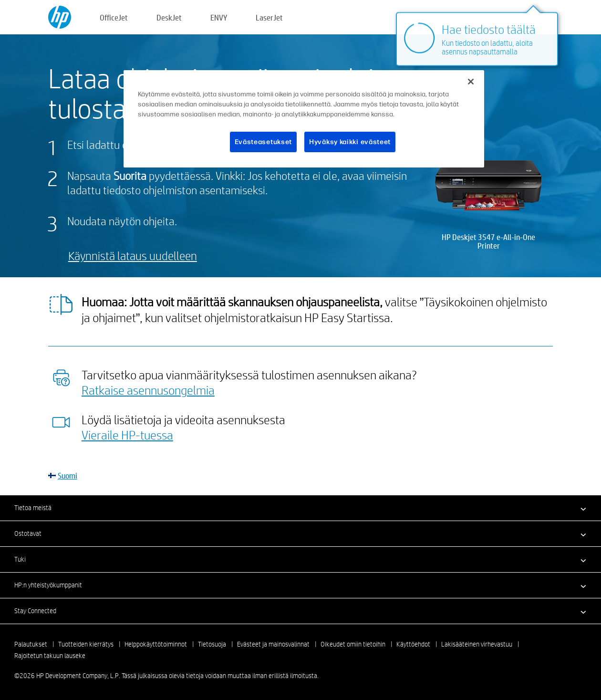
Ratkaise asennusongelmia (148, 390)
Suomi (67, 475)
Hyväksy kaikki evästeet (350, 142)
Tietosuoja (212, 644)
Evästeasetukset (264, 142)
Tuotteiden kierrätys (86, 644)
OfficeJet (114, 17)
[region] (304, 119)
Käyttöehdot (413, 644)
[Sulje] (471, 82)
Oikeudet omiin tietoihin (353, 644)
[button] (300, 508)
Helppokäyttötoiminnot (156, 644)
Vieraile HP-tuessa (127, 435)
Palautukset (31, 644)
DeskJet (169, 17)
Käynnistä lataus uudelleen (133, 256)
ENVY (219, 17)
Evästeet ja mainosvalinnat (273, 644)
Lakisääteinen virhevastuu (477, 644)
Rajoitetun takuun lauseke (50, 656)
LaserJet (269, 17)
